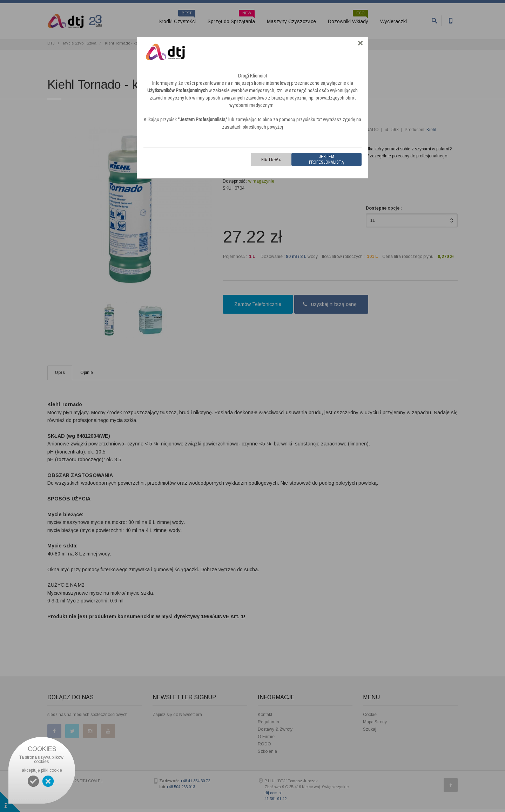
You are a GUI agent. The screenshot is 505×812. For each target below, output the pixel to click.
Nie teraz (271, 159)
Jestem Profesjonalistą (326, 159)
